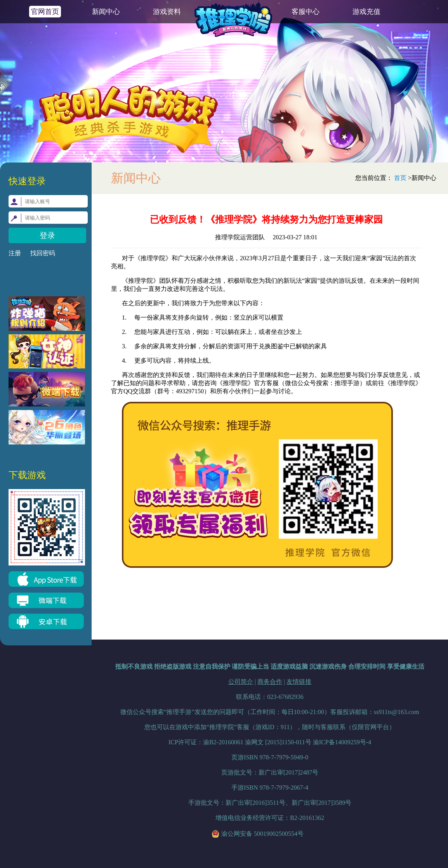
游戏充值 (366, 12)
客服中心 (306, 12)
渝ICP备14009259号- (342, 742)
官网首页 (45, 12)
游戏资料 (167, 12)
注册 (15, 253)
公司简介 (241, 682)
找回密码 (43, 253)
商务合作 (270, 682)
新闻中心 (106, 12)
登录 (47, 235)
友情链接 (299, 682)
